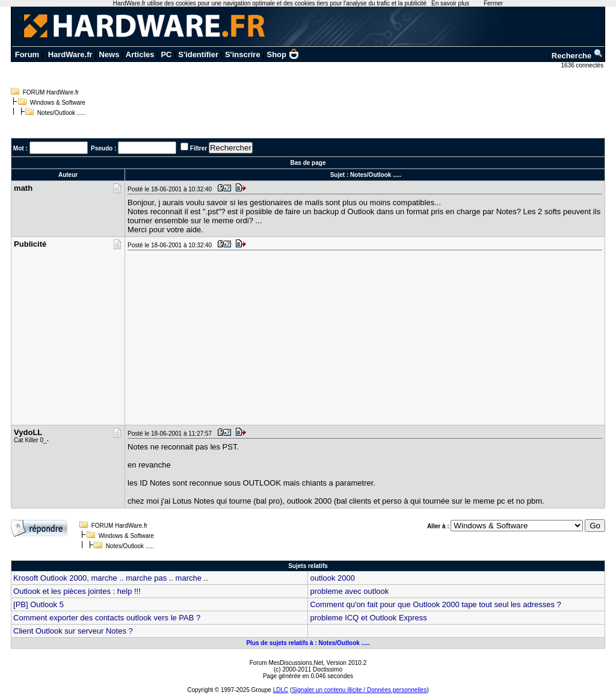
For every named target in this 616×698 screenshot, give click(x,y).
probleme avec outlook (349, 591)
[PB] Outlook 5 (38, 604)
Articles (140, 54)
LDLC (281, 690)
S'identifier (198, 54)
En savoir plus (450, 3)
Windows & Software (58, 103)
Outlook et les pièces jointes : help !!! (77, 591)
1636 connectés (583, 65)
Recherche (577, 56)
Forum (27, 54)
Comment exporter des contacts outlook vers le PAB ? (107, 618)
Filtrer (199, 148)
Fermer (493, 3)
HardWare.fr (70, 54)
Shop (283, 54)
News (109, 54)
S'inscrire (243, 54)
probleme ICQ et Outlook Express (368, 618)
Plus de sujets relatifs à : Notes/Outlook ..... (308, 643)
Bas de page (308, 163)
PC (166, 54)
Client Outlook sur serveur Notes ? (73, 631)
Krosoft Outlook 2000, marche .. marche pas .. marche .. (111, 578)
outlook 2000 (332, 578)
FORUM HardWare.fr (51, 92)
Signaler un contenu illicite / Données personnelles (359, 690)
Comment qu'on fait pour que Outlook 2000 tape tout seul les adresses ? (435, 604)
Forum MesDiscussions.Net (286, 663)
